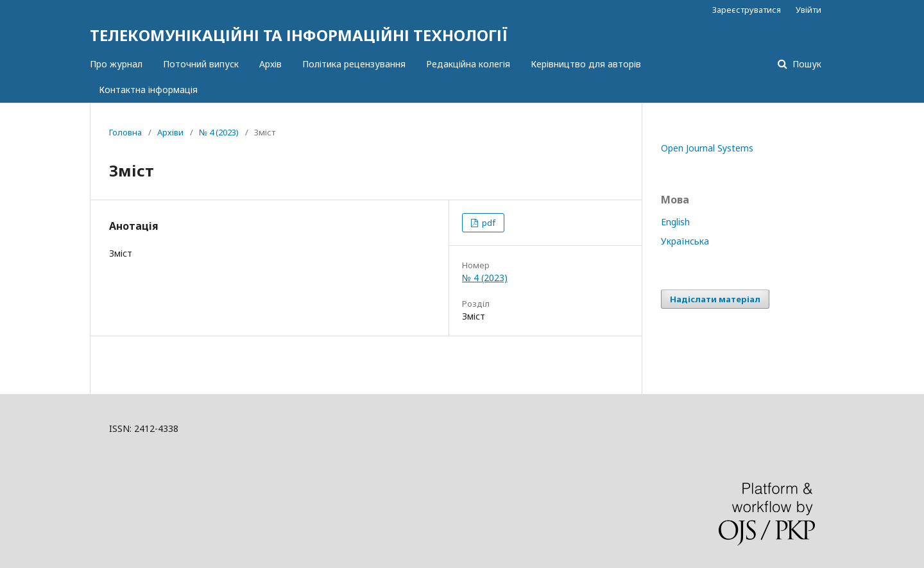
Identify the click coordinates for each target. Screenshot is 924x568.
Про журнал (116, 64)
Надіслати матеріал (715, 299)
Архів (270, 64)
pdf (488, 223)
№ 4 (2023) (219, 132)
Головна (125, 132)
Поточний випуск (201, 64)
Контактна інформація (148, 90)
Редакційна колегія (468, 64)
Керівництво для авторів (586, 64)
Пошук (806, 64)
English (675, 222)
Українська (685, 241)
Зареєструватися (747, 10)
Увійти (809, 10)
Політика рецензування (354, 64)
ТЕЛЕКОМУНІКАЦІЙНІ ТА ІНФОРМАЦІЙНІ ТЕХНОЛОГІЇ (299, 35)
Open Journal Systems (707, 148)
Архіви (170, 132)
